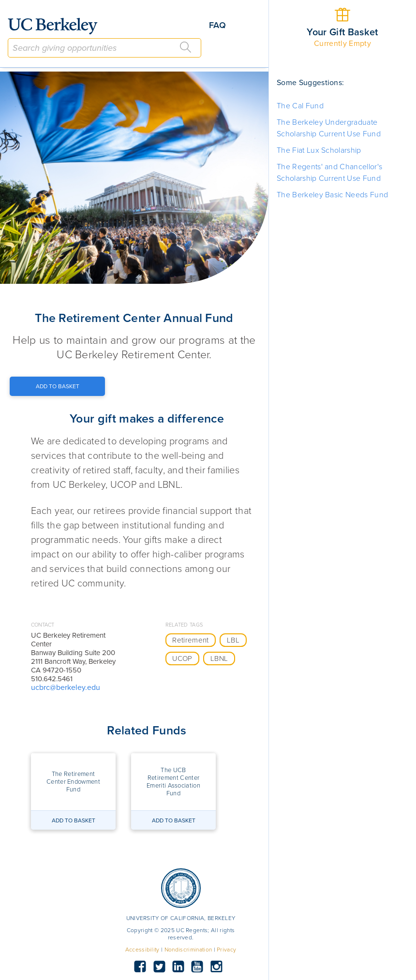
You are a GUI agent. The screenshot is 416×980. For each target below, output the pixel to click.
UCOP (182, 658)
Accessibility (142, 950)
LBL (233, 640)
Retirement (190, 640)
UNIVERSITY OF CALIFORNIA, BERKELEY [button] (181, 918)
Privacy (226, 950)
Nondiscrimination (188, 950)
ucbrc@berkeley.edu (66, 687)
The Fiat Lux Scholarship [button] (319, 150)
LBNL (219, 658)
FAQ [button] (217, 25)
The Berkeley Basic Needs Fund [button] (332, 195)
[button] (73, 782)
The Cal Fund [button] (300, 106)
